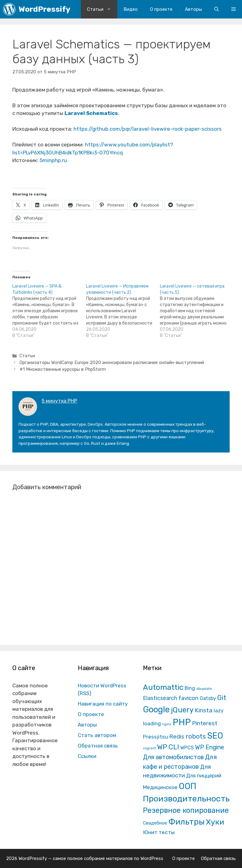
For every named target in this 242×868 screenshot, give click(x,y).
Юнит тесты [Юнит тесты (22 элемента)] (159, 832)
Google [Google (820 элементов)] (156, 709)
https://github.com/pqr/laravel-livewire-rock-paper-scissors (148, 129)
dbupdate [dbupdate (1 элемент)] (204, 689)
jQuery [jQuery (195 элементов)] (182, 710)
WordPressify (44, 9)
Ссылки (87, 756)
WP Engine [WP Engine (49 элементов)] (210, 747)
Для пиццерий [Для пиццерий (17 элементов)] (204, 776)
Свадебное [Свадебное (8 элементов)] (155, 823)
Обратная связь (98, 746)
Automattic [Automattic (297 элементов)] (163, 687)
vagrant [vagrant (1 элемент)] (149, 748)
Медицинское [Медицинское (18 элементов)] (160, 787)
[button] (234, 9)
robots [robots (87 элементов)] (196, 736)
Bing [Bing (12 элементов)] (190, 688)
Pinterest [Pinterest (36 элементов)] (205, 723)
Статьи (102, 9)
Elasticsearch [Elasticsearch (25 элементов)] (160, 698)
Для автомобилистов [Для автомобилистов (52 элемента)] (173, 757)
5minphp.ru (53, 160)
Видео (131, 9)
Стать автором (97, 735)
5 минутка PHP (59, 401)
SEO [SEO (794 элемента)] (215, 736)
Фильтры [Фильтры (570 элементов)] (186, 822)
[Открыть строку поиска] (217, 9)
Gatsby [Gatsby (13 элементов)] (208, 698)
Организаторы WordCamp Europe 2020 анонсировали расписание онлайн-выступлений (112, 362)
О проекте (161, 9)
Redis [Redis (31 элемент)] (177, 737)
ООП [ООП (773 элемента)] (188, 786)
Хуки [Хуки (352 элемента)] (215, 822)
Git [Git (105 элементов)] (222, 698)
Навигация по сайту (103, 704)
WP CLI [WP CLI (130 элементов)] (168, 747)
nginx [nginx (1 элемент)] (167, 724)
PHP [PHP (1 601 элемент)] (182, 722)
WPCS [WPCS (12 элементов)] (187, 748)
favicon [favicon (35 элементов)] (188, 698)
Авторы (193, 9)
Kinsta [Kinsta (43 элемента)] (204, 710)
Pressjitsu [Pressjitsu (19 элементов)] (155, 737)
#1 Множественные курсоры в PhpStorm (63, 369)
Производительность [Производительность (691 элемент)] (186, 799)
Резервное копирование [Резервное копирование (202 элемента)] (186, 810)
